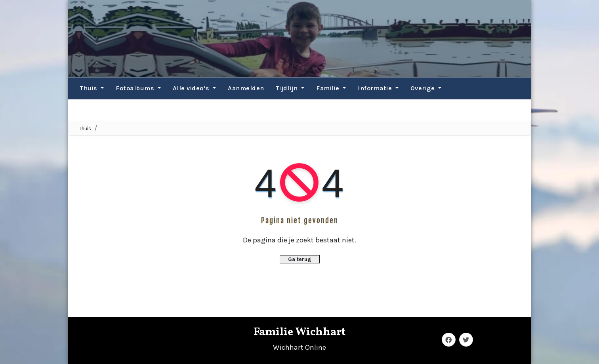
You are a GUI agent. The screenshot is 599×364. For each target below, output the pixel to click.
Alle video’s (195, 88)
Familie (331, 88)
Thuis (92, 88)
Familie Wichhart (299, 332)
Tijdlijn (290, 88)
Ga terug (300, 259)
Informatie (378, 88)
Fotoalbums (138, 88)
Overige (426, 88)
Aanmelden (246, 88)
